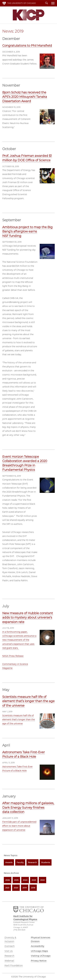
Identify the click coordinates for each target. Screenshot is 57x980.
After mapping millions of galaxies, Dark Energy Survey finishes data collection (28, 807)
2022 (42, 880)
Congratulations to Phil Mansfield (27, 46)
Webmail (9, 961)
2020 (16, 888)
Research (32, 862)
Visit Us (9, 951)
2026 (8, 880)
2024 (25, 880)
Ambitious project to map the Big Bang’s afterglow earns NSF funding (27, 231)
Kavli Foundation (14, 965)
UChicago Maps (39, 951)
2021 (7, 888)
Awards (9, 862)
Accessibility (38, 946)
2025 (16, 880)
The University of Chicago (22, 3)
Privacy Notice (39, 961)
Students (46, 862)
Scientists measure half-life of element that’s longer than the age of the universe (28, 701)
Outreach (10, 946)
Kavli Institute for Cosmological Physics (29, 15)
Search (47, 3)
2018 (33, 888)
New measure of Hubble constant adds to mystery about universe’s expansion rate (28, 618)
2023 (34, 880)
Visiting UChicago (41, 956)
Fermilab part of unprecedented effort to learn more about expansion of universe (19, 826)
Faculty (20, 862)
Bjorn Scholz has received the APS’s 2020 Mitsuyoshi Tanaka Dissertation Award (25, 97)
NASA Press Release (13, 656)
